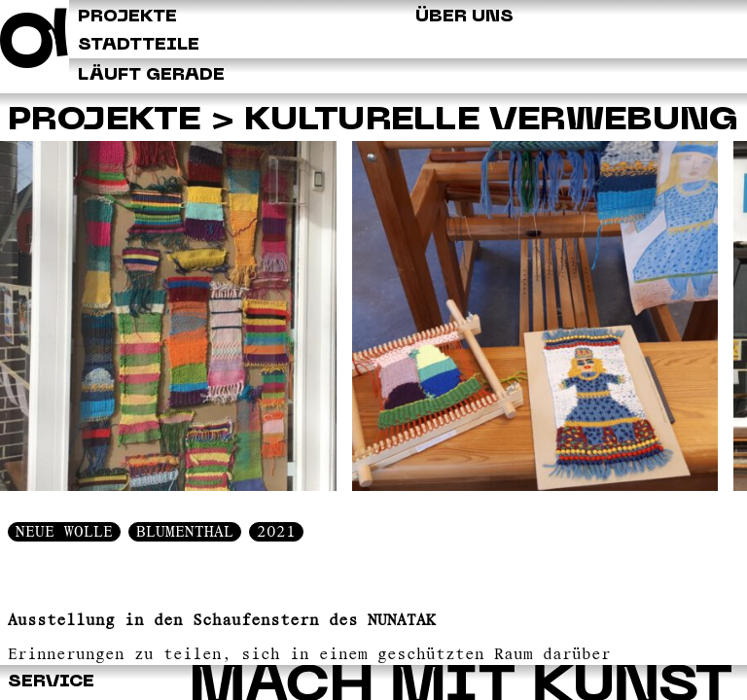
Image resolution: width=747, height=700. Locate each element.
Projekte (104, 121)
